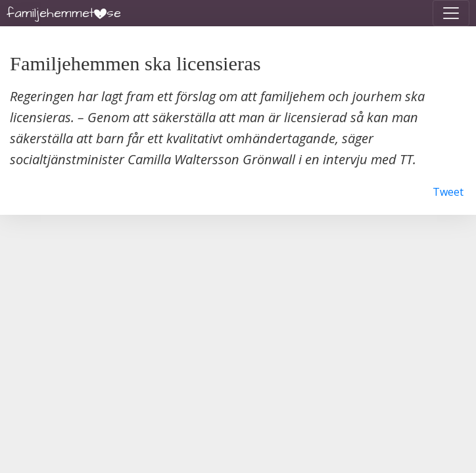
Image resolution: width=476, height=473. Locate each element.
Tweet (448, 192)
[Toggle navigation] (451, 13)
